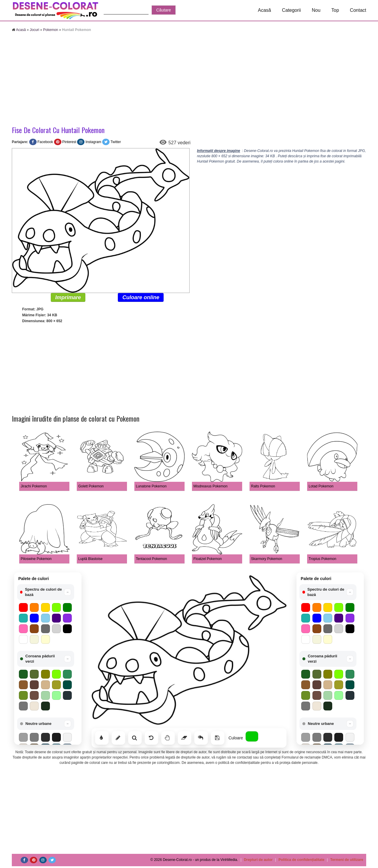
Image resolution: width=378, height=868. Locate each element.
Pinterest (69, 142)
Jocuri (35, 30)
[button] (46, 592)
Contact (358, 10)
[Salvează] (218, 738)
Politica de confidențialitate (301, 860)
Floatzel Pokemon (208, 559)
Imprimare (68, 297)
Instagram (93, 142)
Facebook (45, 142)
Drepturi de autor (258, 860)
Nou (316, 10)
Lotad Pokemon (321, 486)
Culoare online (141, 297)
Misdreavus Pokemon (210, 486)
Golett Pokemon (91, 486)
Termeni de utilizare (347, 860)
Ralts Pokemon (263, 486)
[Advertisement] (189, 80)
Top (335, 10)
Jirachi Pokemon (34, 486)
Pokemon (51, 30)
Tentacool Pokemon (151, 559)
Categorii (291, 10)
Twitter (116, 142)
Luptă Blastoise (90, 559)
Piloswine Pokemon (36, 559)
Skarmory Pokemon (267, 559)
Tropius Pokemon (322, 559)
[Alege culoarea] (252, 736)
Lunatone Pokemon (151, 486)
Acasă (264, 10)
